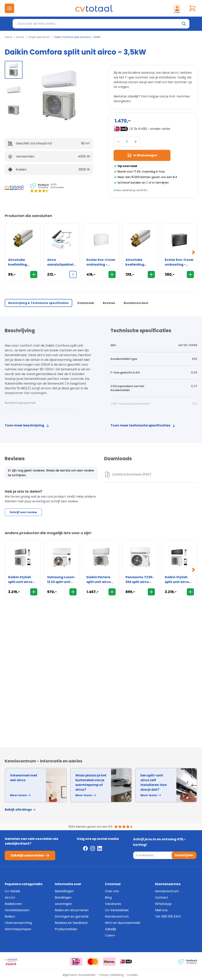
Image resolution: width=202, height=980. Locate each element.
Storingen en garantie (72, 916)
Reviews (109, 303)
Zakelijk (111, 929)
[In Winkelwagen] (34, 274)
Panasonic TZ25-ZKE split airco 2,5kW (140, 580)
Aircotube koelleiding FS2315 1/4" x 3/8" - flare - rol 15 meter (139, 262)
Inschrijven (184, 855)
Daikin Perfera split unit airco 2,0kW (99, 580)
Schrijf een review (23, 512)
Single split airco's (39, 37)
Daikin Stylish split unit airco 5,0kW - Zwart (177, 580)
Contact (162, 897)
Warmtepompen (18, 929)
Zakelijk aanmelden (30, 855)
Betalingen (63, 897)
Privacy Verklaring (111, 975)
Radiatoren (13, 904)
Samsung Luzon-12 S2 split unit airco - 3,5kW (61, 580)
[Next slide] (193, 252)
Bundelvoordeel (136, 303)
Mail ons (161, 910)
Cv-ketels (12, 891)
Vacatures (113, 904)
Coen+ (110, 935)
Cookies (132, 975)
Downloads (86, 303)
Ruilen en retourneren (72, 910)
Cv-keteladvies (117, 910)
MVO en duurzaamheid (123, 923)
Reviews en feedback (71, 923)
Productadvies (66, 929)
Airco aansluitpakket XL (60, 262)
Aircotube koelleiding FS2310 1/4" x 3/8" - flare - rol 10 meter (22, 262)
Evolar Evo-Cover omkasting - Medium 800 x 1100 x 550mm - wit (101, 262)
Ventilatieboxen (17, 910)
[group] (14, 70)
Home (8, 37)
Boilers (10, 916)
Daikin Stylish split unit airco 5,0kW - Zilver (20, 580)
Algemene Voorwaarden (79, 975)
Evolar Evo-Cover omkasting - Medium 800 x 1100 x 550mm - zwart (179, 262)
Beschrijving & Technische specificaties (38, 303)
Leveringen (63, 904)
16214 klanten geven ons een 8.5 (90, 827)
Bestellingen (64, 891)
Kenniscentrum (117, 916)
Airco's (20, 37)
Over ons (112, 891)
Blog (108, 897)
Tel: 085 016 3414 (168, 916)
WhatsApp (163, 904)
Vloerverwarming (18, 923)
